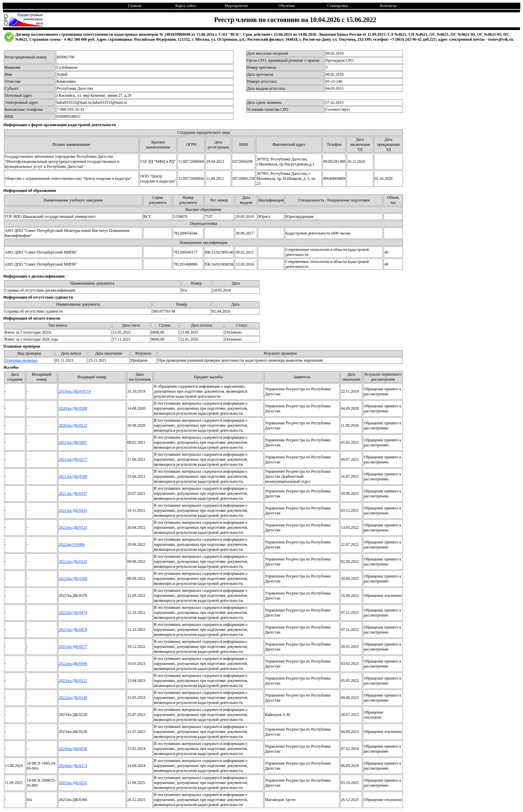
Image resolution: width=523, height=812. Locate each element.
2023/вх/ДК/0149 (73, 698)
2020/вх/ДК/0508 (73, 408)
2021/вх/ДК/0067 (73, 442)
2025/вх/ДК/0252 (73, 783)
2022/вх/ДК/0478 (73, 630)
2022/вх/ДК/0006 (73, 664)
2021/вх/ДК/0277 (73, 459)
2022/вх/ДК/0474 (73, 613)
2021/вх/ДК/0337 (73, 493)
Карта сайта (186, 6)
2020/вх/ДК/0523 (73, 425)
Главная (135, 6)
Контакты (388, 6)
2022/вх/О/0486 (72, 544)
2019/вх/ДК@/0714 (75, 391)
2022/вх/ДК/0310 (73, 561)
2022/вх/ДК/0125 (73, 527)
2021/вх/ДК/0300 (73, 476)
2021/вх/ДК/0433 (73, 510)
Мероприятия (236, 6)
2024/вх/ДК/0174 (73, 766)
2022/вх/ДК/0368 (73, 578)
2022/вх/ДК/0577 (73, 647)
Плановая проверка (21, 360)
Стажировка (338, 6)
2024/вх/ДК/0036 (73, 749)
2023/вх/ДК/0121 (73, 681)
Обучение (287, 6)
